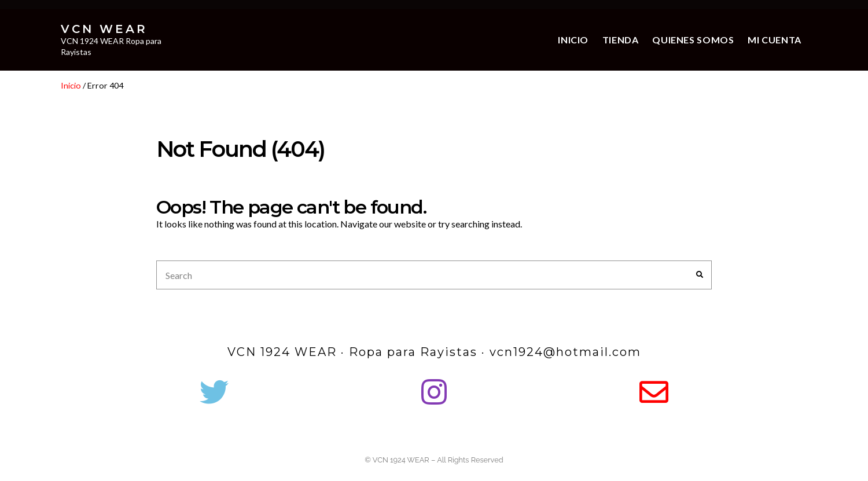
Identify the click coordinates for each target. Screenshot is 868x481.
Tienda (621, 40)
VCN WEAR (104, 29)
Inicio (573, 40)
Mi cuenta (775, 40)
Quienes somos (693, 40)
